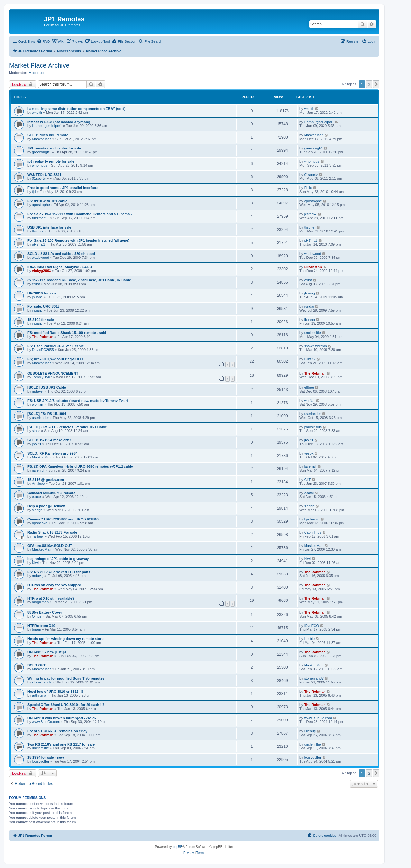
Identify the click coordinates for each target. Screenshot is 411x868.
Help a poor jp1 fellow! (46, 506)
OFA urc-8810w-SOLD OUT (50, 546)
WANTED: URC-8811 (44, 175)
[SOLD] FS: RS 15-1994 (47, 414)
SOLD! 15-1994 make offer (49, 440)
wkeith (37, 113)
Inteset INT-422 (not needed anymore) (59, 122)
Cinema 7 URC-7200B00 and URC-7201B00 (63, 519)
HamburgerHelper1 (47, 126)
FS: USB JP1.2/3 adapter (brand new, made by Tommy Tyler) (78, 401)
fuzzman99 (41, 218)
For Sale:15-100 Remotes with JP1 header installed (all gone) (78, 240)
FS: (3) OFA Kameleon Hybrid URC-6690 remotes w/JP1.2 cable (80, 466)
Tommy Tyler (42, 377)
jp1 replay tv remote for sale (51, 161)
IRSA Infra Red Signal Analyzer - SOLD (60, 267)
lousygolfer (41, 761)
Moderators (38, 73)
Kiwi (35, 563)
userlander (41, 418)
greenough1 (42, 152)
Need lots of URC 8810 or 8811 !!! (55, 692)
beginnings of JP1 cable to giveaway (58, 559)
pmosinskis (313, 427)
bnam (37, 629)
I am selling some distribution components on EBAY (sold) (77, 109)
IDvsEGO (312, 626)
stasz (36, 431)
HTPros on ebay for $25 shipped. (55, 585)
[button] (376, 84)
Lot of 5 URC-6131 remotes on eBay (57, 731)
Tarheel (38, 536)
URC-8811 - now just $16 (48, 652)
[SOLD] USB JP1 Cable (47, 387)
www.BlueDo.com (46, 722)
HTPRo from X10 (41, 626)
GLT (308, 480)
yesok (309, 453)
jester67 (311, 214)
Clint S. (310, 359)
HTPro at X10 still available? (51, 598)
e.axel (37, 497)
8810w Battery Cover (45, 612)
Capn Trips (313, 532)
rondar (309, 306)
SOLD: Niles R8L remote (48, 135)
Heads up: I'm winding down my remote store (65, 639)
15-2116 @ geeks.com (46, 480)
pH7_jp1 (39, 244)
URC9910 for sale (42, 293)
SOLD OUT (37, 665)
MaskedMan (42, 139)
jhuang (37, 297)
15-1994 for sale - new (46, 757)
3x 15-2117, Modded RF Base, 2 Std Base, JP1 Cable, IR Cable (79, 280)
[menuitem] (43, 41)
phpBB (178, 847)
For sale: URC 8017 (43, 306)
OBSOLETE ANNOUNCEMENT (53, 373)
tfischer (38, 231)
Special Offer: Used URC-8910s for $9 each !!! (66, 705)
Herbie (309, 639)
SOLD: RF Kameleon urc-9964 (52, 453)
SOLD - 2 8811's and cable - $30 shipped (61, 254)
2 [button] (369, 84)
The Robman (43, 337)
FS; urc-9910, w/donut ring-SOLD (55, 359)
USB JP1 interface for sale (49, 227)
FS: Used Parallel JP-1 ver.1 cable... (57, 346)
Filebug (310, 731)
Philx (308, 188)
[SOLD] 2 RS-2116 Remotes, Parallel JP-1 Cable (67, 427)
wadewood (41, 258)
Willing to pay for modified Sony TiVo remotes (66, 678)
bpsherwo (40, 523)
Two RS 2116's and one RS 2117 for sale (61, 744)
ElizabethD (313, 267)
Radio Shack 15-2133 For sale (52, 532)
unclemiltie (313, 333)
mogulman (40, 602)
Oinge (37, 616)
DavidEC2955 (43, 350)
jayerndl (38, 470)
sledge (37, 510)
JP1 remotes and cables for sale (54, 148)
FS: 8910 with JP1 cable (47, 201)
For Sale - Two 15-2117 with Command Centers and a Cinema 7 (80, 214)
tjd (34, 192)
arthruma (39, 695)
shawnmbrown (316, 346)
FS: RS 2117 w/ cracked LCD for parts (59, 572)
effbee (309, 387)
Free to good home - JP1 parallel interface (63, 188)
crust (36, 284)
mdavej (38, 391)
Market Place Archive (39, 65)
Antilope (39, 484)
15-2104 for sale (41, 320)
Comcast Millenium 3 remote (51, 493)
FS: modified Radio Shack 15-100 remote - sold (67, 333)
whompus (40, 165)
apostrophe (41, 205)
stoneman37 (42, 682)
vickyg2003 (42, 271)
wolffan (38, 404)
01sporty (39, 178)
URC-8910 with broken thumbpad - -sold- (62, 718)
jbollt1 (37, 444)
